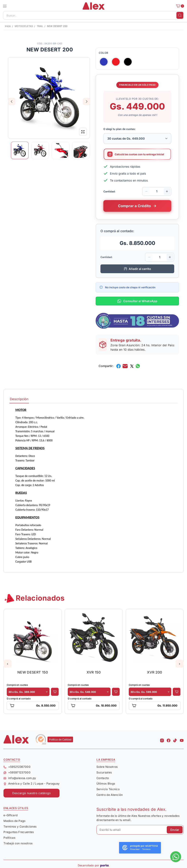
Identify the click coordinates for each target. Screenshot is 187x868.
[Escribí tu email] (140, 830)
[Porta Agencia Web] (105, 865)
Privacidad (135, 849)
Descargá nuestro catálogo (32, 793)
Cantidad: (109, 191)
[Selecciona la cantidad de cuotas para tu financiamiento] (137, 139)
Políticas (9, 838)
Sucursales (104, 772)
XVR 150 (94, 672)
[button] (5, 6)
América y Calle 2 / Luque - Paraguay (32, 784)
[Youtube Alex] (182, 739)
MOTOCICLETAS (24, 26)
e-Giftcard (11, 815)
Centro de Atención (110, 795)
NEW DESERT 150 (33, 672)
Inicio (8, 26)
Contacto (103, 778)
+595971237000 (17, 772)
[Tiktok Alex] (175, 739)
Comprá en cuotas (17, 685)
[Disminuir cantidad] (146, 191)
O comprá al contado (19, 699)
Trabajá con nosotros (18, 843)
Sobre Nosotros (107, 767)
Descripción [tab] (19, 399)
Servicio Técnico (108, 789)
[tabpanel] (93, 486)
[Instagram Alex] (162, 739)
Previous (12, 102)
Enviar (175, 830)
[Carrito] (179, 6)
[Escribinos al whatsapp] (176, 857)
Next (87, 102)
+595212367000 (17, 767)
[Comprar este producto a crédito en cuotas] (137, 206)
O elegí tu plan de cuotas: (119, 129)
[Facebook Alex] (169, 739)
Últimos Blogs (106, 784)
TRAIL (40, 26)
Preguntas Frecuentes (19, 832)
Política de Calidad (60, 739)
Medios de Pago (14, 821)
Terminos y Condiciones (20, 827)
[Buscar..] (93, 15)
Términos (146, 849)
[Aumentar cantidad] (167, 191)
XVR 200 (154, 672)
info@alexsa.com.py (20, 778)
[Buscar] (180, 15)
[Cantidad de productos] (157, 191)
